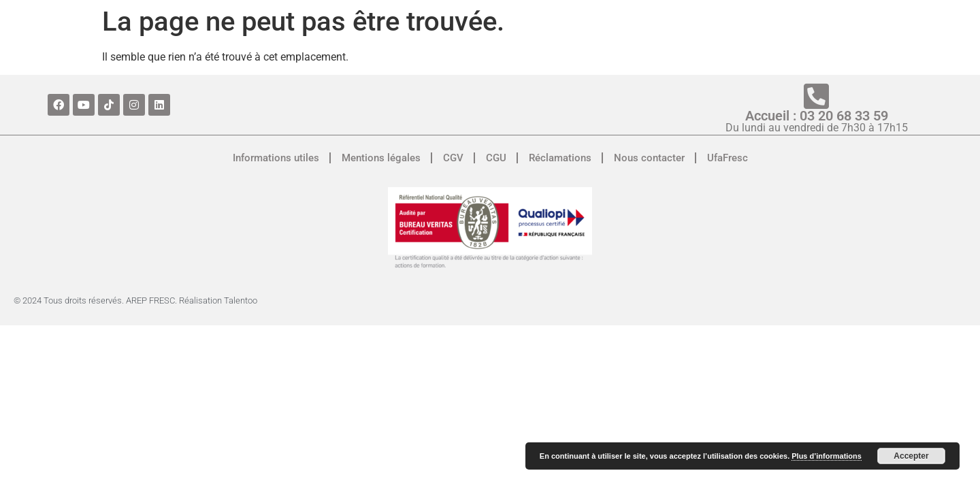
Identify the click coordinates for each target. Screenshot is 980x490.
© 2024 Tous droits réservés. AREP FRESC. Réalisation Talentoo (135, 300)
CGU (496, 158)
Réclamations (560, 158)
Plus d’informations (827, 456)
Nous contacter (649, 158)
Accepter (911, 456)
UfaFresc (728, 158)
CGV (453, 158)
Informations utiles (276, 158)
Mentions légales (381, 158)
